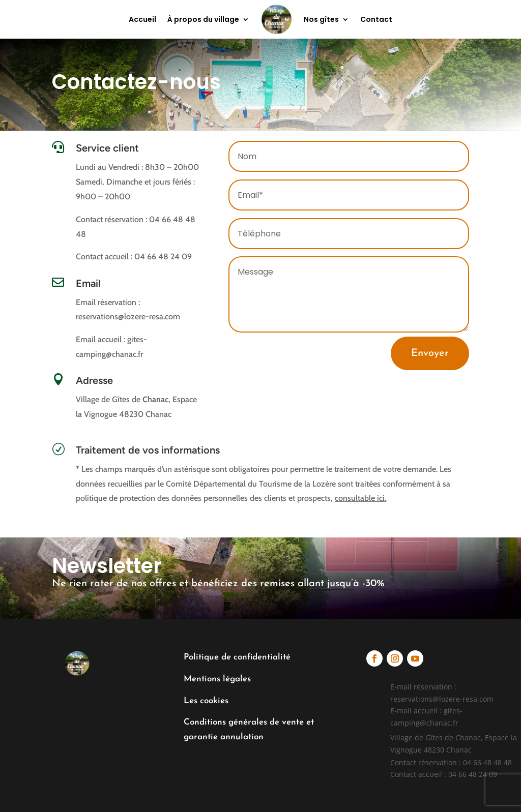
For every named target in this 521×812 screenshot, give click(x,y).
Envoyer (430, 353)
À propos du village (203, 19)
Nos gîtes (321, 19)
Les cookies (206, 701)
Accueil (142, 19)
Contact (376, 19)
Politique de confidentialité (237, 657)
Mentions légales (217, 679)
